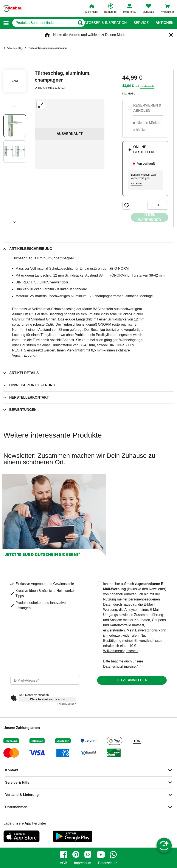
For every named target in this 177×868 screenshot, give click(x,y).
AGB (64, 863)
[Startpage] (13, 8)
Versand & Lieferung (22, 795)
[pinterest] (76, 854)
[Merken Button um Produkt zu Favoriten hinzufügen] (127, 205)
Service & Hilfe (17, 782)
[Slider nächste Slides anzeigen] (15, 221)
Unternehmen (16, 807)
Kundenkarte (147, 86)
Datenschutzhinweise (119, 666)
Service (141, 23)
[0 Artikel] (158, 205)
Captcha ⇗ (67, 704)
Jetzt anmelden (132, 680)
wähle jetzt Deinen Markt (107, 35)
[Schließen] (171, 35)
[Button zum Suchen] (80, 23)
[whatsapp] (113, 854)
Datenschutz (108, 863)
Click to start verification (47, 699)
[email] (45, 680)
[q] (44, 23)
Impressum (83, 863)
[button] (6, 23)
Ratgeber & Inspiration (104, 23)
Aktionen (165, 23)
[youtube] (101, 854)
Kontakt (12, 770)
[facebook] (64, 854)
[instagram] (88, 854)
